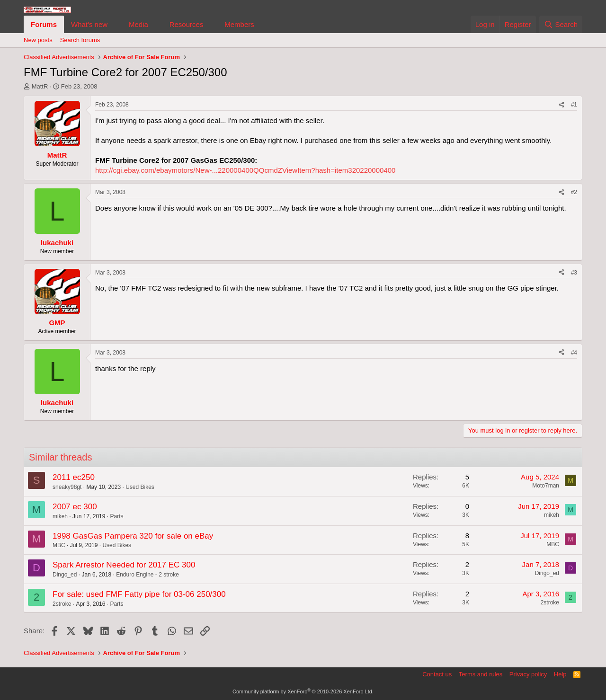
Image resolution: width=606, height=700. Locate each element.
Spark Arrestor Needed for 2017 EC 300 (124, 565)
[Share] (561, 105)
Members (239, 24)
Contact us (437, 674)
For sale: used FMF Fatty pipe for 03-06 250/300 (139, 594)
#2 (574, 192)
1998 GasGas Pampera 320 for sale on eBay (133, 536)
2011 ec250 (74, 477)
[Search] (561, 24)
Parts (116, 516)
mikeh (60, 516)
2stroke (62, 604)
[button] (115, 24)
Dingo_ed (65, 575)
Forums (44, 24)
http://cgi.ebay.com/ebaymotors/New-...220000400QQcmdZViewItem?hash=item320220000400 (245, 170)
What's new (89, 24)
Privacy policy (528, 674)
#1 (574, 105)
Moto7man (546, 486)
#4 (574, 353)
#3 (574, 273)
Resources (187, 24)
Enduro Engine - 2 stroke (147, 575)
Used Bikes (140, 487)
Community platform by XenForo (303, 691)
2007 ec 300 (75, 507)
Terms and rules (481, 674)
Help (560, 674)
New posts (38, 40)
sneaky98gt (67, 487)
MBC (59, 545)
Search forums (80, 40)
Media (138, 24)
